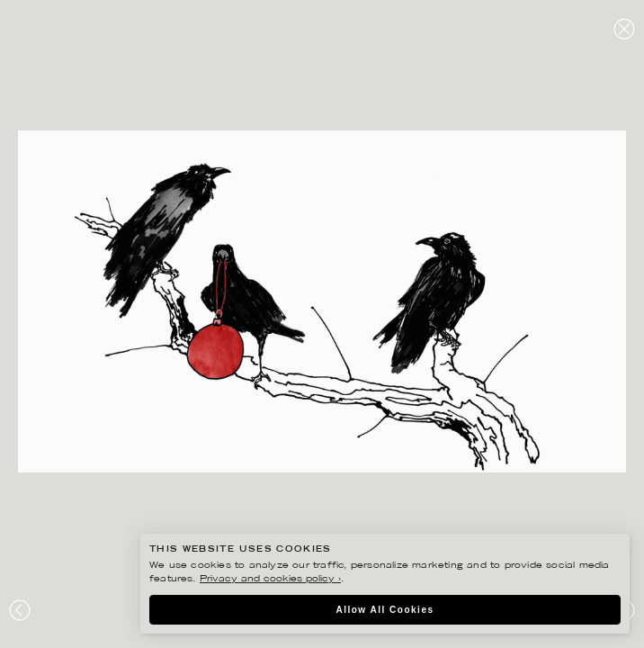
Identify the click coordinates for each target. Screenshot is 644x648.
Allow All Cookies (385, 610)
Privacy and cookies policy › (270, 579)
